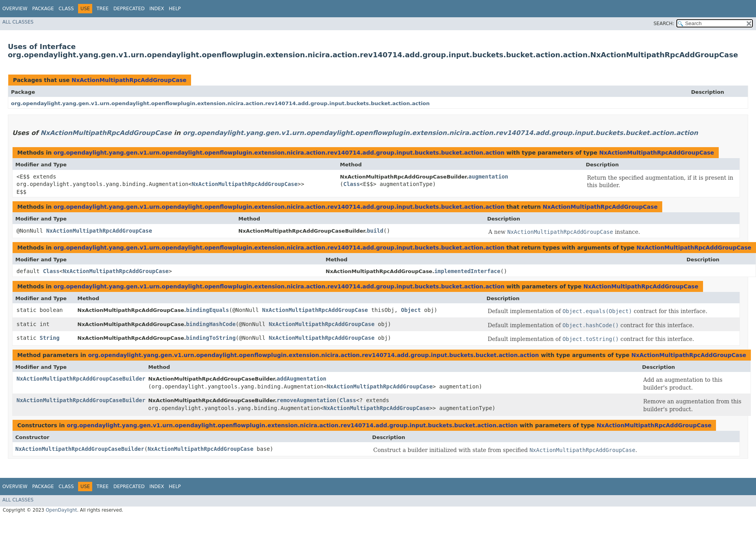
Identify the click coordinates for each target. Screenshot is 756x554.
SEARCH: (664, 24)
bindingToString (211, 338)
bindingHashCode (211, 324)
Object (411, 310)
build (375, 231)
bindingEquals (208, 310)
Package (43, 9)
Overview (15, 9)
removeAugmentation (306, 400)
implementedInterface (467, 271)
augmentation (488, 177)
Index (157, 9)
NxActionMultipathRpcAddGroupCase (129, 80)
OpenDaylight (61, 510)
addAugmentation (301, 379)
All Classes (18, 22)
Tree (103, 9)
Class (66, 9)
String (50, 338)
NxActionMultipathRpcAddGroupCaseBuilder (81, 379)
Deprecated (129, 9)
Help (175, 9)
